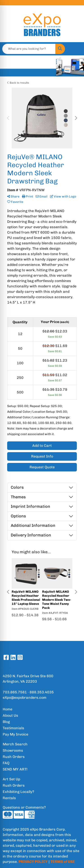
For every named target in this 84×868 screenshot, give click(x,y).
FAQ (6, 763)
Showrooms (13, 750)
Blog (6, 722)
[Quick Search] (29, 49)
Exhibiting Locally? (18, 792)
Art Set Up (11, 779)
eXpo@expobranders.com (25, 698)
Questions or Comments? (24, 807)
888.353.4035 (42, 692)
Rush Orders (14, 757)
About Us (10, 715)
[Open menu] (75, 49)
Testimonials (13, 728)
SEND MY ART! (15, 769)
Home (8, 709)
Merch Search (15, 744)
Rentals (9, 798)
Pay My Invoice (15, 734)
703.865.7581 (15, 692)
